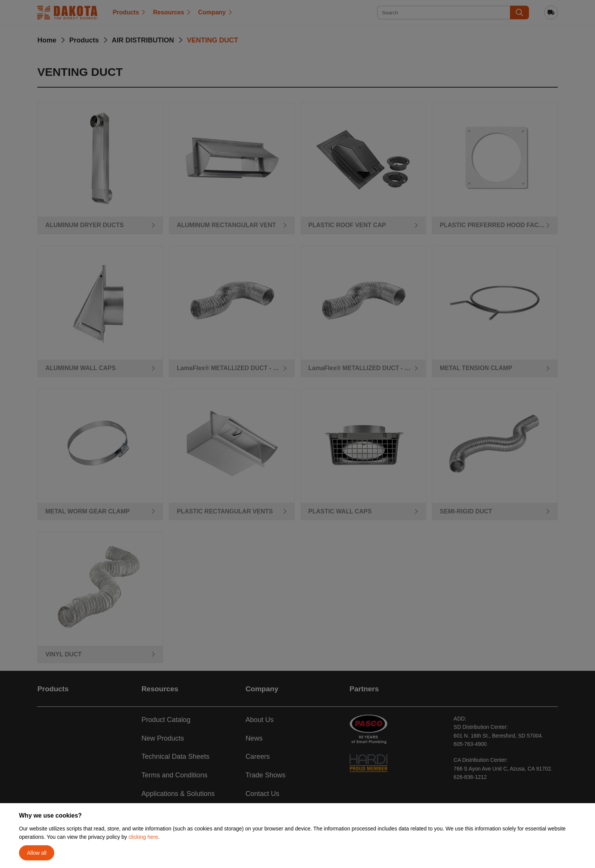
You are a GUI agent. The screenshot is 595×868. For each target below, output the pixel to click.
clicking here (143, 837)
